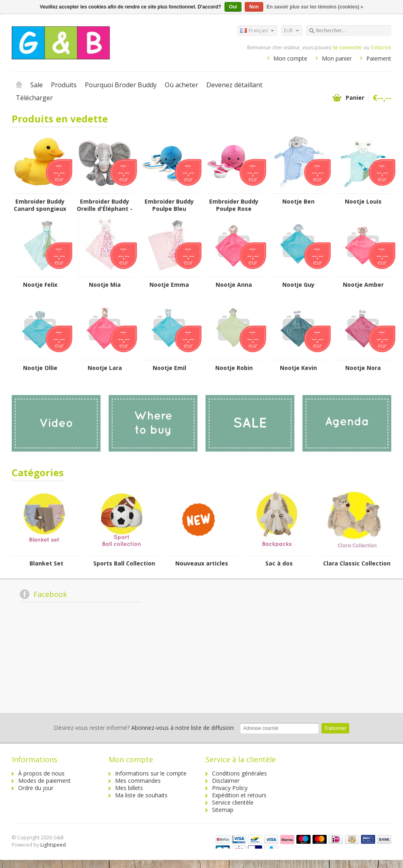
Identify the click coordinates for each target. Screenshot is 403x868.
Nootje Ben (298, 202)
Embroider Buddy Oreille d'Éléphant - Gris (105, 205)
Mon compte (290, 58)
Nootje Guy (298, 285)
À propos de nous (41, 773)
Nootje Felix (40, 285)
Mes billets (129, 788)
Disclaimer (226, 781)
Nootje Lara (105, 368)
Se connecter (347, 47)
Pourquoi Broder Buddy (121, 85)
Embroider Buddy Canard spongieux (40, 205)
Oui (233, 7)
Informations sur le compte (151, 773)
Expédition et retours (239, 795)
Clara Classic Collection (357, 563)
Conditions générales (239, 773)
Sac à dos (279, 563)
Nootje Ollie (40, 368)
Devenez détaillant (234, 85)
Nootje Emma (169, 285)
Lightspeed (53, 845)
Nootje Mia (105, 285)
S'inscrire (381, 47)
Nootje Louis (363, 202)
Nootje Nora (363, 368)
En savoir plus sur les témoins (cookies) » (315, 7)
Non (254, 7)
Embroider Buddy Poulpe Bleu (169, 205)
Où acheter (182, 85)
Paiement (379, 58)
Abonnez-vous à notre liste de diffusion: (144, 728)
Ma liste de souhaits (141, 795)
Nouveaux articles (202, 563)
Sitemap (223, 810)
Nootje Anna (234, 285)
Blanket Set (46, 563)
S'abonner (335, 728)
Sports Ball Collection (124, 563)
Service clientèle (233, 802)
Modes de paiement (44, 781)
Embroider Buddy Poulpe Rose (234, 205)
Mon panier (337, 58)
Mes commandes (138, 781)
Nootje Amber (363, 285)
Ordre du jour (36, 788)
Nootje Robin (234, 368)
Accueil (19, 85)
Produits (64, 85)
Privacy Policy (230, 788)
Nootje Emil (169, 368)
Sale (37, 85)
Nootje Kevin (298, 368)
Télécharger (34, 98)
